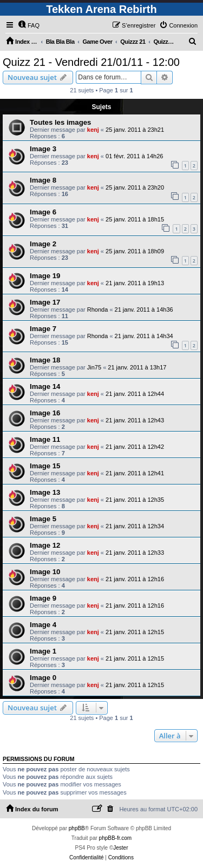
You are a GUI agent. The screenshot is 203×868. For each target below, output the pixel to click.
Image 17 (45, 302)
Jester (120, 848)
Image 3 (43, 149)
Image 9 (43, 598)
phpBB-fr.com (116, 838)
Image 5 (43, 519)
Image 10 (45, 572)
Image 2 (43, 244)
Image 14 (45, 386)
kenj (93, 130)
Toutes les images (60, 122)
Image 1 (43, 651)
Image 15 (45, 466)
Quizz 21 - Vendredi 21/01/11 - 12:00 (91, 62)
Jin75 (94, 367)
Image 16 (45, 413)
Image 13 (45, 492)
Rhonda (98, 309)
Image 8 (43, 180)
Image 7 (43, 329)
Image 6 (43, 212)
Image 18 (45, 360)
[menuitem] (29, 25)
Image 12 (45, 545)
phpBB (77, 828)
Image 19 (45, 276)
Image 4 (43, 625)
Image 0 (43, 678)
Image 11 (45, 439)
